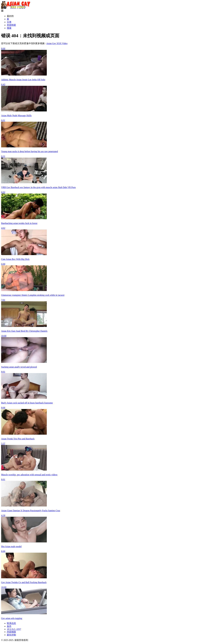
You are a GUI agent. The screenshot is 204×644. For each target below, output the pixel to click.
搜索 (9, 28)
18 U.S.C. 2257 (14, 629)
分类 (9, 22)
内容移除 (11, 632)
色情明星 (11, 25)
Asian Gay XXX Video (57, 43)
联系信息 (11, 623)
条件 (9, 626)
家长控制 (11, 635)
